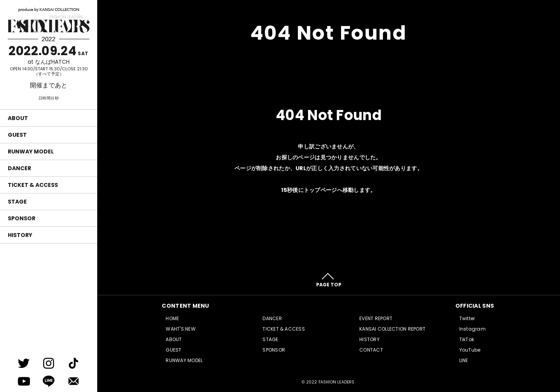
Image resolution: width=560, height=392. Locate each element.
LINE (464, 360)
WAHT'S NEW (180, 329)
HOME (172, 318)
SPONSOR (22, 218)
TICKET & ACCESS (33, 185)
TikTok (467, 339)
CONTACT (371, 350)
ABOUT (18, 118)
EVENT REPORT (376, 318)
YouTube (470, 350)
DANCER (19, 168)
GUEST (17, 135)
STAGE (17, 202)
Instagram (472, 329)
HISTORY (20, 235)
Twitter (467, 318)
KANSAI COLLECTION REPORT (392, 329)
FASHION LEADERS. (337, 382)
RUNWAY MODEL (31, 152)
